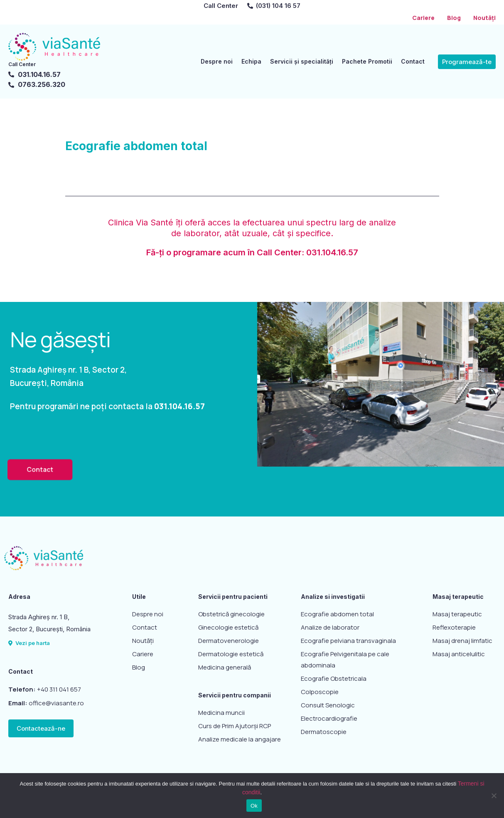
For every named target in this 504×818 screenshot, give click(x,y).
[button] (467, 61)
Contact (413, 61)
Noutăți (484, 18)
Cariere (423, 18)
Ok (254, 806)
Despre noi (217, 61)
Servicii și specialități (302, 61)
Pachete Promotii (367, 61)
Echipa (251, 61)
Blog (454, 18)
